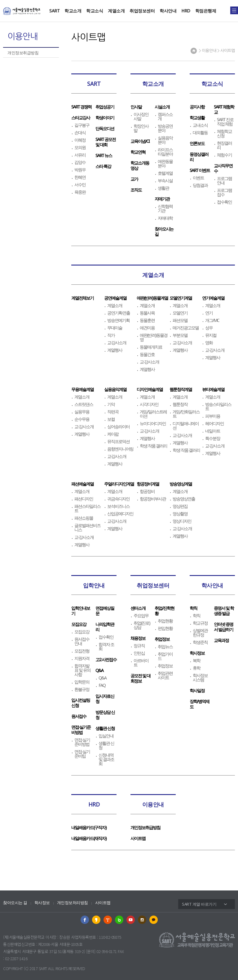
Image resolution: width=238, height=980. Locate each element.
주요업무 (141, 616)
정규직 (139, 646)
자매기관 (162, 199)
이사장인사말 (141, 116)
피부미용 (213, 416)
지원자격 (82, 658)
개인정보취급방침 (23, 53)
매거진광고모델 (186, 328)
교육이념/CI (140, 141)
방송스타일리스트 (218, 407)
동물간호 (147, 354)
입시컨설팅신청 (81, 703)
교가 (134, 179)
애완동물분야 (165, 164)
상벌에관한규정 (200, 633)
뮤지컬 (211, 335)
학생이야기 (105, 118)
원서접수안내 (82, 641)
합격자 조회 (106, 647)
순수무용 (82, 419)
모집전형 (82, 651)
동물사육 (147, 313)
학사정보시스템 (200, 678)
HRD (186, 11)
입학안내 (94, 585)
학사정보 (197, 653)
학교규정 (200, 623)
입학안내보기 (81, 611)
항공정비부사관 (153, 499)
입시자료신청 (105, 699)
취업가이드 (165, 656)
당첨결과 (200, 185)
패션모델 (180, 320)
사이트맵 (138, 838)
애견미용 (147, 328)
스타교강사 (81, 118)
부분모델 (180, 335)
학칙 (193, 608)
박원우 (80, 170)
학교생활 (197, 118)
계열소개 (116, 11)
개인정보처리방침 (73, 903)
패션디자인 (84, 499)
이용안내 (153, 804)
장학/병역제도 (199, 704)
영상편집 (180, 506)
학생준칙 (200, 642)
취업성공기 (105, 107)
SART (54, 11)
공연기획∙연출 (119, 313)
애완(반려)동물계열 (152, 298)
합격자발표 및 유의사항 (82, 670)
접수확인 (224, 202)
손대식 (80, 133)
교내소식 (200, 125)
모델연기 (180, 313)
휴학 (196, 668)
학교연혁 (138, 152)
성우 (209, 328)
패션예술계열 (82, 484)
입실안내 (106, 736)
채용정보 (138, 638)
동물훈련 (147, 320)
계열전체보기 (82, 298)
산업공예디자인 (120, 514)
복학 (196, 661)
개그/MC (212, 320)
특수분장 (213, 438)
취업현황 (165, 621)
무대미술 (115, 328)
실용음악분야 (165, 140)
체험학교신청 (224, 134)
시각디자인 (149, 404)
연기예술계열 (213, 298)
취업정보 (162, 639)
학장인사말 (141, 128)
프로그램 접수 (224, 192)
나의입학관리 (105, 627)
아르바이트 (141, 663)
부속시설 (165, 181)
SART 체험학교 (224, 109)
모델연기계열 (181, 298)
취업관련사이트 (165, 675)
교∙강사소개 (117, 343)
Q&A (99, 670)
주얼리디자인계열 (119, 484)
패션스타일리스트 (87, 508)
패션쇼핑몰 (84, 518)
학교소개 (73, 11)
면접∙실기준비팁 (82, 754)
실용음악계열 (115, 389)
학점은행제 (206, 11)
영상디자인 (182, 521)
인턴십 (139, 653)
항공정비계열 (148, 484)
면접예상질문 (105, 611)
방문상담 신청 (105, 715)
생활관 (163, 188)
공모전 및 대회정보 (140, 678)
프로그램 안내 (224, 181)
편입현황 (165, 628)
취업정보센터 (142, 11)
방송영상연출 (184, 499)
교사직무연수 (223, 168)
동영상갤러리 (199, 157)
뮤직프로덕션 (118, 442)
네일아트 (213, 431)
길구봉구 (82, 125)
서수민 (80, 185)
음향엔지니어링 (120, 449)
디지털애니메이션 (186, 426)
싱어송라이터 (118, 427)
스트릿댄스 (84, 404)
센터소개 (138, 608)
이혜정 (80, 140)
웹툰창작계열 (181, 389)
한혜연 (80, 177)
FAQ (102, 685)
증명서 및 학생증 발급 (224, 611)
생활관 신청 (105, 728)
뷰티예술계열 (213, 389)
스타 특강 (103, 166)
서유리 (80, 155)
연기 (209, 313)
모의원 (80, 147)
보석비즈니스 (118, 506)
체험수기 (224, 155)
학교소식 (95, 11)
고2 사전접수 (106, 659)
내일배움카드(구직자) (89, 827)
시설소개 (162, 107)
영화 (209, 343)
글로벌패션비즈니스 (87, 528)
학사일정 (197, 690)
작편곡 (113, 412)
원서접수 (79, 716)
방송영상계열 (181, 484)
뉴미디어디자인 (153, 424)
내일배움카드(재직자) (89, 838)
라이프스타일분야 (165, 152)
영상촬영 (180, 514)
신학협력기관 (165, 209)
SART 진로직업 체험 (225, 122)
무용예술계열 (82, 389)
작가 (111, 335)
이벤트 (198, 178)
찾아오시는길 (164, 231)
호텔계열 (165, 173)
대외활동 (200, 133)
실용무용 (82, 412)
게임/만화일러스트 (186, 414)
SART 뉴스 (104, 155)
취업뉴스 (165, 647)
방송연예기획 (118, 320)
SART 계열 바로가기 (199, 904)
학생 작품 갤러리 (153, 446)
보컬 (111, 419)
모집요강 (79, 624)
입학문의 (82, 682)
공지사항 (197, 107)
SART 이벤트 (200, 170)
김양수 (80, 162)
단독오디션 (105, 128)
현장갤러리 (224, 145)
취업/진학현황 (164, 611)
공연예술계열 (115, 298)
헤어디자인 (214, 424)
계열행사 (115, 350)
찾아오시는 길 (15, 903)
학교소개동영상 (140, 165)
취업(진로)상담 (142, 625)
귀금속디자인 (118, 499)
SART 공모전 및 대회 (106, 142)
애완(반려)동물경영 (154, 337)
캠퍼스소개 (165, 116)
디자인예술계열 (150, 389)
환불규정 (82, 689)
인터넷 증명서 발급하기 (223, 627)
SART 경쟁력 (81, 107)
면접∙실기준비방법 (81, 730)
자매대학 (165, 218)
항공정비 (147, 491)
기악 (111, 404)
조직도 (136, 190)
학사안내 (168, 11)
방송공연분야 (165, 128)
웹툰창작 (180, 404)
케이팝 (113, 434)
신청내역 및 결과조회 (106, 759)
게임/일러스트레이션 (153, 414)
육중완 (80, 192)
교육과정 (221, 640)
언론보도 (197, 143)
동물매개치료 (151, 347)
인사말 (136, 107)
